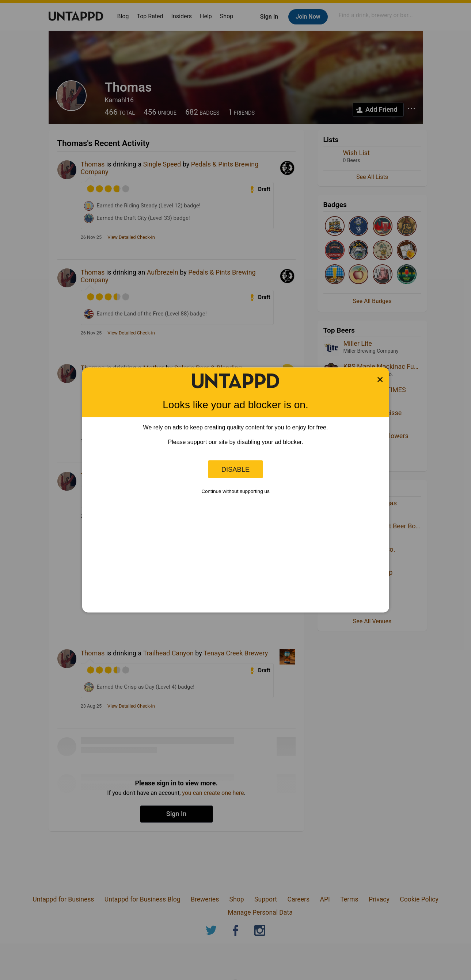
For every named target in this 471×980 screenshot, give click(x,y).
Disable (236, 469)
